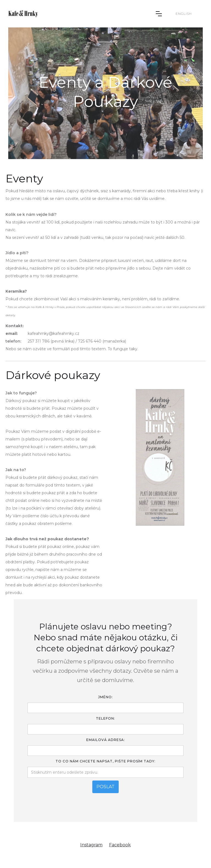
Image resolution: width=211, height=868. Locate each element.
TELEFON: (105, 718)
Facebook (120, 845)
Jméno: (105, 697)
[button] (159, 14)
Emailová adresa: (106, 740)
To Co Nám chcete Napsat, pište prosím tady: (105, 761)
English (184, 14)
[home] (23, 14)
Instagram (91, 845)
